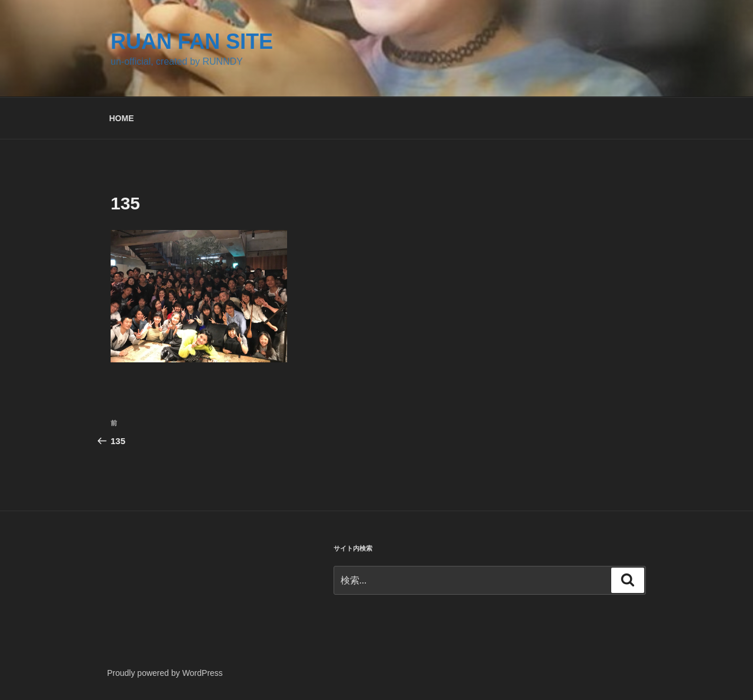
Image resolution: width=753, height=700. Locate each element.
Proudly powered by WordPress (165, 673)
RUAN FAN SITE (192, 41)
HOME (122, 118)
